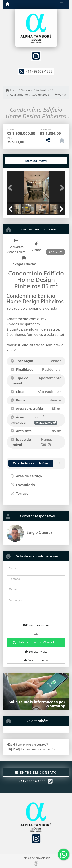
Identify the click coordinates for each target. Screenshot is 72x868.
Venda (26, 90)
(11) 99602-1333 (40, 71)
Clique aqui (14, 749)
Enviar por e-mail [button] (36, 625)
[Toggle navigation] (61, 4)
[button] (11, 188)
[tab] (19, 161)
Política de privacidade (36, 858)
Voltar (61, 94)
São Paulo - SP (43, 90)
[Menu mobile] (8, 4)
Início (12, 90)
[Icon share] (36, 56)
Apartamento (19, 94)
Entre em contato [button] (36, 772)
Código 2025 (41, 94)
